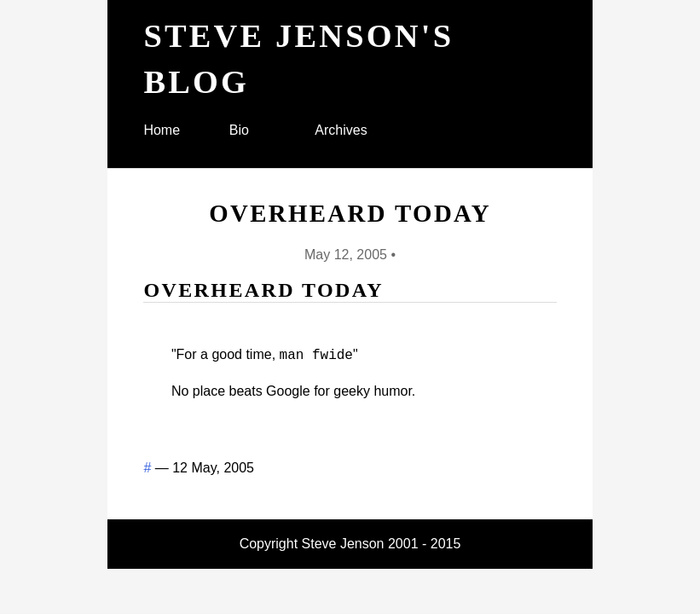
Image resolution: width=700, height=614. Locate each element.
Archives (341, 130)
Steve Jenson (343, 542)
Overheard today (350, 213)
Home (162, 130)
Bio (239, 130)
